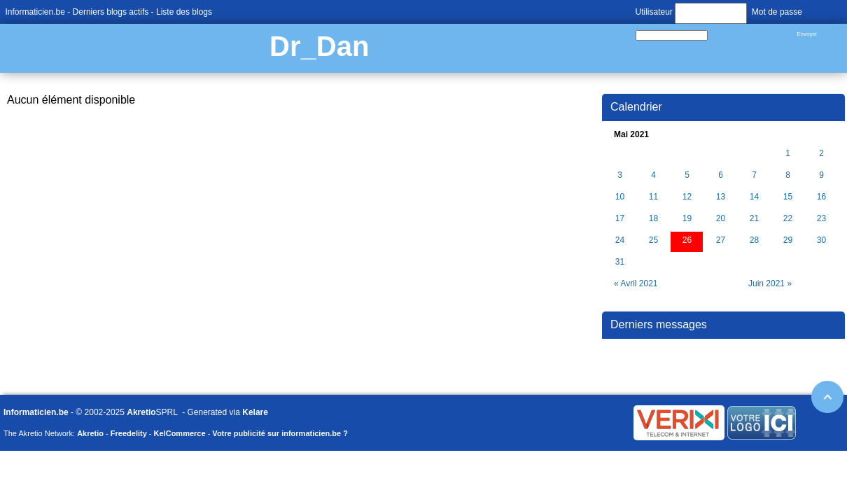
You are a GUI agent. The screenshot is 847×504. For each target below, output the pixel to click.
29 (788, 240)
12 (687, 197)
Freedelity (129, 433)
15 (788, 197)
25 (653, 240)
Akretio (141, 412)
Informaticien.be (35, 12)
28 (754, 240)
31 (620, 262)
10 (620, 197)
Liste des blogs (184, 12)
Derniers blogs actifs (111, 12)
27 (721, 240)
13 (721, 197)
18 (653, 219)
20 (721, 219)
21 (754, 219)
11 (653, 197)
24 (620, 240)
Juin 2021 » (770, 283)
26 (687, 240)
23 (821, 219)
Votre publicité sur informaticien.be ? (280, 433)
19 (687, 219)
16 (821, 197)
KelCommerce (180, 433)
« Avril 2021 (636, 283)
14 (754, 197)
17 (620, 219)
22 (788, 219)
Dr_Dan (319, 46)
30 (821, 240)
